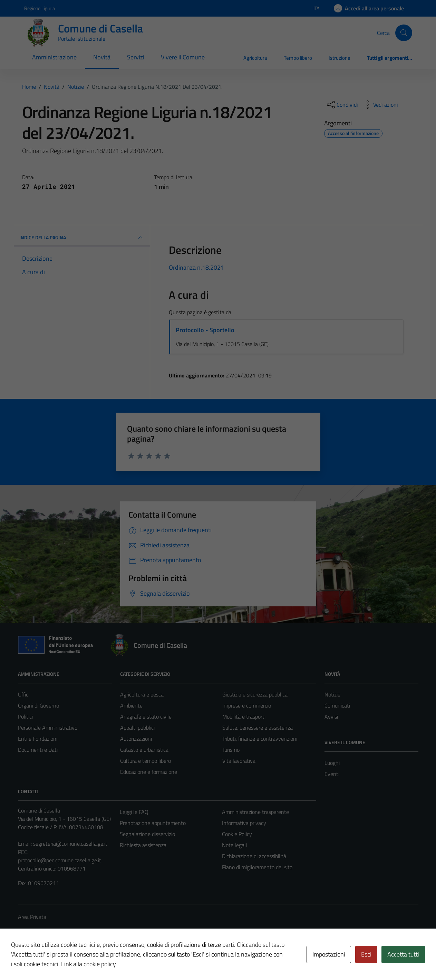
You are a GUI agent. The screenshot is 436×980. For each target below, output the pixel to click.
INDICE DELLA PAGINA (82, 238)
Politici (25, 717)
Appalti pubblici (137, 728)
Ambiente (131, 705)
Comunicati (337, 705)
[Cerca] (404, 33)
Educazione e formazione (149, 772)
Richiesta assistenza (143, 845)
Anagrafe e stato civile (146, 717)
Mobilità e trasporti (244, 717)
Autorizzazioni (136, 739)
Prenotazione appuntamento (153, 823)
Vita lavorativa (239, 761)
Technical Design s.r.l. (65, 960)
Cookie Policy (237, 834)
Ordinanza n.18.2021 (196, 267)
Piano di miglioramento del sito (257, 867)
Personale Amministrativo (48, 728)
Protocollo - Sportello (205, 330)
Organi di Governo (38, 705)
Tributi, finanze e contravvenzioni (260, 739)
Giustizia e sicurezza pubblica (255, 694)
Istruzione (340, 58)
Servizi (136, 57)
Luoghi (332, 763)
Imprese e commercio (247, 705)
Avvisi (331, 717)
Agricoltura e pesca (142, 694)
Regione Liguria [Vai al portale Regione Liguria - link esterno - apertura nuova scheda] (40, 8)
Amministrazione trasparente (255, 812)
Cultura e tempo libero (146, 761)
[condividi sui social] (342, 105)
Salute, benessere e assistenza (258, 728)
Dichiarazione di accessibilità (254, 856)
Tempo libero (298, 58)
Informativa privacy (244, 823)
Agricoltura (255, 58)
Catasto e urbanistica (144, 750)
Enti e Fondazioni (38, 739)
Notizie (332, 694)
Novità (102, 57)
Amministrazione (54, 57)
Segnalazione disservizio (147, 834)
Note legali (234, 845)
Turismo (231, 750)
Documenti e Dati (38, 750)
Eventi (332, 774)
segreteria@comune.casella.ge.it (70, 844)
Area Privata (32, 917)
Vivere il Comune (183, 57)
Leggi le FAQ (134, 812)
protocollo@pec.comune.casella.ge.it (60, 860)
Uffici (24, 694)
